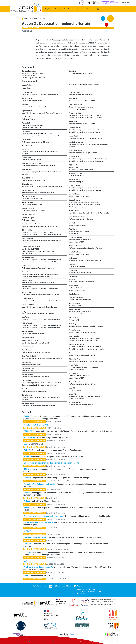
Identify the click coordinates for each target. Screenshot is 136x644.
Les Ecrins (98, 347)
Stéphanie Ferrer (28, 331)
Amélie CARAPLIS (28, 208)
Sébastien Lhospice (75, 173)
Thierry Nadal (73, 270)
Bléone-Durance (52, 274)
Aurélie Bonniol (27, 169)
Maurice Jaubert (36, 364)
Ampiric (48, 9)
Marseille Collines (54, 319)
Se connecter (126, 3)
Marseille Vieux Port (54, 136)
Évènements (81, 9)
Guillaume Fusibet (28, 347)
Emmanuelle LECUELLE (77, 150)
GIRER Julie (73, 121)
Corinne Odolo (74, 276)
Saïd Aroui (25, 104)
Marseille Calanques (55, 234)
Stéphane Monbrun (75, 246)
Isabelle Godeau (27, 374)
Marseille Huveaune (54, 259)
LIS (40, 127)
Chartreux (41, 334)
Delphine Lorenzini (75, 179)
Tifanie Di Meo (27, 280)
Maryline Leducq (74, 156)
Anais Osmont (74, 285)
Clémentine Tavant (75, 359)
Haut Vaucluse (99, 161)
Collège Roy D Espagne (85, 219)
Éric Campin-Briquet (29, 196)
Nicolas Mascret (74, 200)
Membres (55, 9)
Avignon (97, 188)
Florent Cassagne (28, 218)
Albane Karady (74, 136)
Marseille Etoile (53, 94)
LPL (35, 75)
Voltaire (32, 119)
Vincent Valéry (27, 85)
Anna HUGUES (74, 98)
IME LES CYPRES (91, 101)
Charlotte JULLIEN (75, 127)
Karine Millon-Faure (75, 237)
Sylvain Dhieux (27, 272)
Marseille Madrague (54, 262)
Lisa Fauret (26, 317)
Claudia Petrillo (74, 294)
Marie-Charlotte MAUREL (77, 217)
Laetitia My (72, 264)
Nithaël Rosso (73, 318)
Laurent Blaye (27, 157)
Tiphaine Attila (27, 111)
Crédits (44, 642)
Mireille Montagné (75, 252)
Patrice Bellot (26, 123)
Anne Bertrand (27, 146)
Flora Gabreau (27, 350)
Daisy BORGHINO (28, 178)
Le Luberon (98, 115)
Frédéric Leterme (75, 165)
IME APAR (41, 180)
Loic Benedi (26, 131)
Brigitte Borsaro (27, 184)
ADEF (78, 167)
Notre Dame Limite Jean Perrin (48, 295)
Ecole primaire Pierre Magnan (93, 326)
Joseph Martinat (44, 142)
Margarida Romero (75, 309)
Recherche (72, 9)
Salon (96, 340)
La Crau (50, 133)
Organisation (34, 18)
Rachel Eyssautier (28, 305)
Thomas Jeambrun (75, 113)
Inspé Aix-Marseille (94, 204)
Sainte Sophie (89, 282)
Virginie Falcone (27, 311)
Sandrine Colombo (28, 257)
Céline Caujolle (27, 230)
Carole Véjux (73, 394)
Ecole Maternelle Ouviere (46, 166)
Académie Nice (52, 226)
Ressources (91, 9)
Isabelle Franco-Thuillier (30, 341)
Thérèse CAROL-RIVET (30, 214)
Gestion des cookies (57, 642)
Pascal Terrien (74, 365)
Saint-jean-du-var (44, 352)
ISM (87, 207)
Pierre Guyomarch (28, 403)
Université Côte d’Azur (45, 107)
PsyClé (83, 290)
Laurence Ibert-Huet (76, 105)
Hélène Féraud (27, 323)
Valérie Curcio (27, 266)
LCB (77, 233)
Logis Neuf (42, 211)
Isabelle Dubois (27, 286)
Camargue (98, 190)
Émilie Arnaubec (27, 98)
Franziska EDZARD (28, 292)
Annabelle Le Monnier (76, 142)
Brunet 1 (41, 101)
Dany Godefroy (27, 380)
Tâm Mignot (73, 229)
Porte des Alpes (100, 349)
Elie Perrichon (118, 642)
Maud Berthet (27, 140)
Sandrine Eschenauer (29, 71)
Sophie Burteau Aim (29, 190)
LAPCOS (36, 249)
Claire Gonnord (27, 389)
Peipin (87, 254)
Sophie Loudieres (75, 185)
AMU (42, 73)
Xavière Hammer (74, 92)
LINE (82, 314)
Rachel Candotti (27, 202)
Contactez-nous (42, 586)
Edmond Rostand (35, 159)
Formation (64, 9)
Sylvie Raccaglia (74, 303)
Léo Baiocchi (26, 117)
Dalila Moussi (73, 258)
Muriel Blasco (27, 149)
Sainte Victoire (53, 288)
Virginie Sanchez (74, 330)
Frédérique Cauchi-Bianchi (31, 224)
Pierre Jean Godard (28, 368)
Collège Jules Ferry (91, 153)
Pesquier (33, 220)
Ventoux (97, 132)
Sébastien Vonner (75, 402)
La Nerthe (97, 338)
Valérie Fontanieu (28, 337)
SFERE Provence (40, 78)
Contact (19, 642)
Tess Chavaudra (27, 238)
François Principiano (76, 297)
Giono (49, 276)
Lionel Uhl (72, 388)
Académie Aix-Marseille (85, 73)
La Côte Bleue (99, 130)
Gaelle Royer (73, 324)
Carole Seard (73, 353)
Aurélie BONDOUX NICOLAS (31, 163)
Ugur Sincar (73, 71)
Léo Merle (72, 223)
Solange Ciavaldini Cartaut (31, 247)
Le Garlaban (98, 117)
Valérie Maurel (74, 211)
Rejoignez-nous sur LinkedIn (62, 586)
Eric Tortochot (74, 373)
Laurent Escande (28, 298)
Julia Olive (72, 279)
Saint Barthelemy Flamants (46, 406)
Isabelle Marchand (75, 194)
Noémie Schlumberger (76, 344)
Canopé (84, 225)
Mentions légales (31, 642)
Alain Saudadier (74, 336)
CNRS (83, 175)
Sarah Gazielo (27, 362)
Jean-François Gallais (29, 356)
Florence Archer (27, 92)
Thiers (40, 205)
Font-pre (39, 198)
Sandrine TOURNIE (75, 382)
